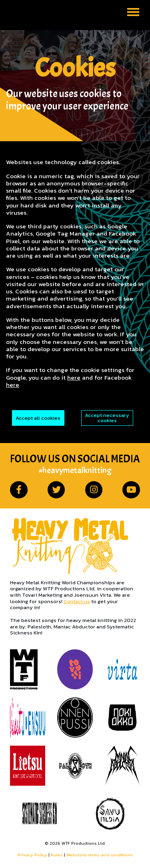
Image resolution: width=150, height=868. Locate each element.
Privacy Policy (32, 855)
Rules (57, 855)
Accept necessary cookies (107, 418)
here (74, 377)
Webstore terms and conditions (100, 855)
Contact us (77, 601)
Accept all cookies (38, 418)
